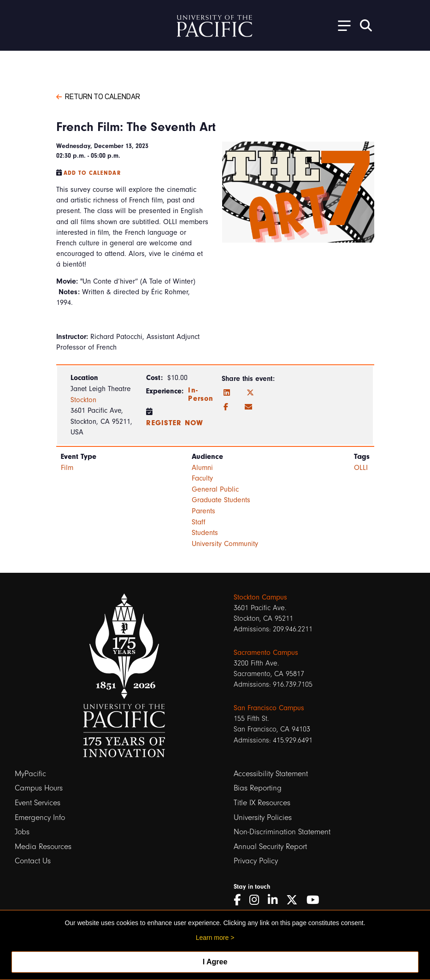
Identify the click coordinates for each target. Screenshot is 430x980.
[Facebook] (226, 407)
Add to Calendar (92, 173)
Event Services (38, 803)
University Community (225, 544)
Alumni (202, 468)
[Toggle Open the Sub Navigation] (341, 25)
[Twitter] (250, 393)
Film (67, 468)
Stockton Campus (260, 597)
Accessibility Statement (271, 774)
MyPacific (30, 774)
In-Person (201, 394)
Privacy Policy (256, 861)
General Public (215, 489)
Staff (199, 522)
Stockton (83, 400)
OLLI (361, 468)
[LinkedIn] (227, 393)
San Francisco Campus (269, 708)
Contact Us (33, 861)
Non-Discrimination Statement (282, 832)
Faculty (202, 478)
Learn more (212, 938)
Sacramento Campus (266, 653)
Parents (203, 511)
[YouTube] (316, 900)
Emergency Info (40, 817)
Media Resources (43, 846)
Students (205, 533)
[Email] (248, 407)
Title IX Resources (262, 803)
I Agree (215, 962)
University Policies (263, 817)
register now (175, 423)
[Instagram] (257, 900)
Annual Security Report (270, 846)
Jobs (22, 832)
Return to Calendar (98, 96)
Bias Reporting (258, 788)
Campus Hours (39, 788)
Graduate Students (221, 500)
